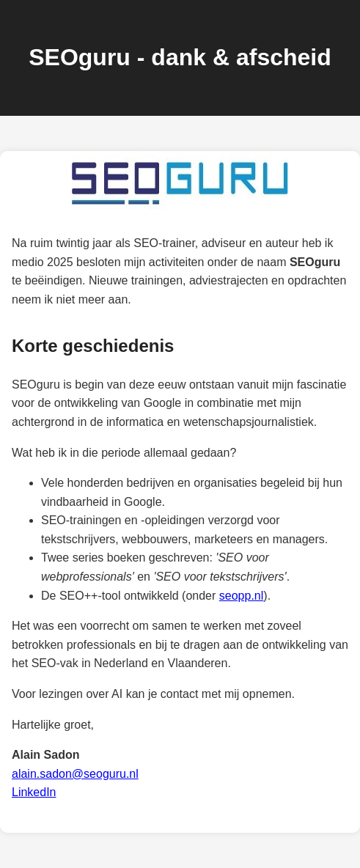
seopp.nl (242, 596)
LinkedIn (34, 792)
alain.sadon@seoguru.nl (75, 774)
